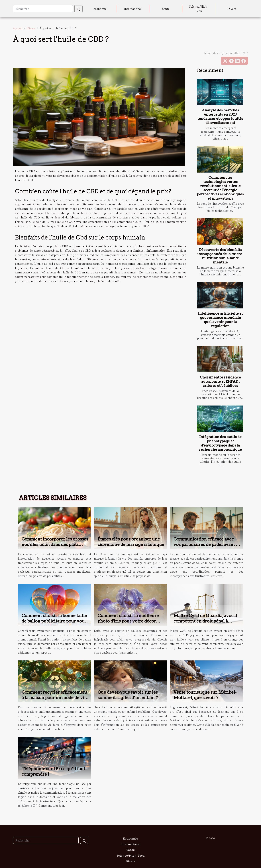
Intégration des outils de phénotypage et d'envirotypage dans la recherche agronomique (220, 443)
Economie (100, 9)
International (133, 9)
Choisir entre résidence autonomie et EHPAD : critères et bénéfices (220, 381)
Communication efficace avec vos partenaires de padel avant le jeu (207, 544)
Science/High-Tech (199, 9)
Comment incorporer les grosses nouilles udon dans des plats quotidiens (55, 544)
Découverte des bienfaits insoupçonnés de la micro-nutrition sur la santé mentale (220, 256)
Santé (166, 9)
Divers (232, 9)
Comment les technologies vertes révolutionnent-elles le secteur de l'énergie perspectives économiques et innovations (220, 188)
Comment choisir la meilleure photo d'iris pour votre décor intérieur (128, 621)
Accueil (18, 28)
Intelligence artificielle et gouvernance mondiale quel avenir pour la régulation (220, 320)
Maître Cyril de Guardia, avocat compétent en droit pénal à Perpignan (205, 621)
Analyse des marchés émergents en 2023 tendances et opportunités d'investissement (220, 116)
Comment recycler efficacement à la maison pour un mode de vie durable (54, 698)
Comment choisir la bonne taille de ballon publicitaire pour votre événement (55, 621)
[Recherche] (43, 9)
